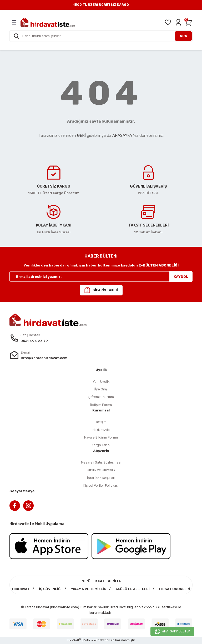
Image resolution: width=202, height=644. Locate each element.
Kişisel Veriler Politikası (101, 485)
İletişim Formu (101, 405)
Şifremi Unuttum (101, 397)
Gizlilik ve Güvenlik (101, 470)
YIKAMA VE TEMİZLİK (89, 589)
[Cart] (189, 22)
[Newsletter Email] (101, 276)
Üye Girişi (101, 389)
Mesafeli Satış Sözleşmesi (101, 462)
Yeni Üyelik (101, 382)
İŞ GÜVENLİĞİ (50, 589)
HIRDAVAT (21, 589)
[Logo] (48, 22)
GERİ (81, 135)
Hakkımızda (101, 430)
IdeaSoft (74, 640)
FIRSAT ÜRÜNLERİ (175, 589)
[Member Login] (178, 22)
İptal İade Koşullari (101, 478)
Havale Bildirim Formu (101, 437)
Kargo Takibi (101, 445)
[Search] (101, 36)
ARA (183, 36)
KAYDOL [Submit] (181, 277)
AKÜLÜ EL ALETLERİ (133, 589)
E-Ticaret (90, 640)
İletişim (101, 422)
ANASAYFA (122, 135)
